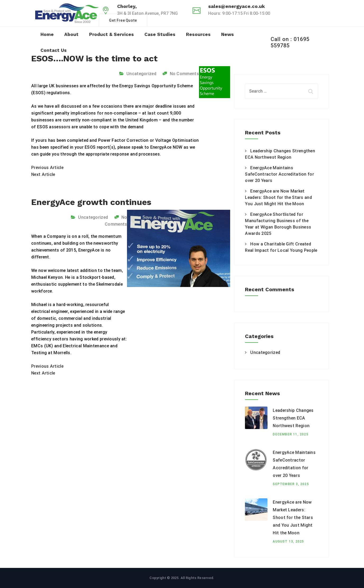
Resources (198, 34)
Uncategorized (141, 74)
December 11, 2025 (290, 434)
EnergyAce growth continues (91, 202)
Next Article (43, 174)
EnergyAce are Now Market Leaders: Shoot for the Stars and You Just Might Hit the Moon (278, 197)
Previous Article (47, 168)
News (228, 34)
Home (47, 34)
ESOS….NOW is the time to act (94, 58)
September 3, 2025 (291, 484)
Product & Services (112, 34)
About (71, 34)
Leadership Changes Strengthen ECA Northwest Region (293, 418)
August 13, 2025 (288, 541)
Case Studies (160, 34)
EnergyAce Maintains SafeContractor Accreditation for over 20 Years (279, 174)
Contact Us (54, 50)
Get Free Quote (123, 20)
